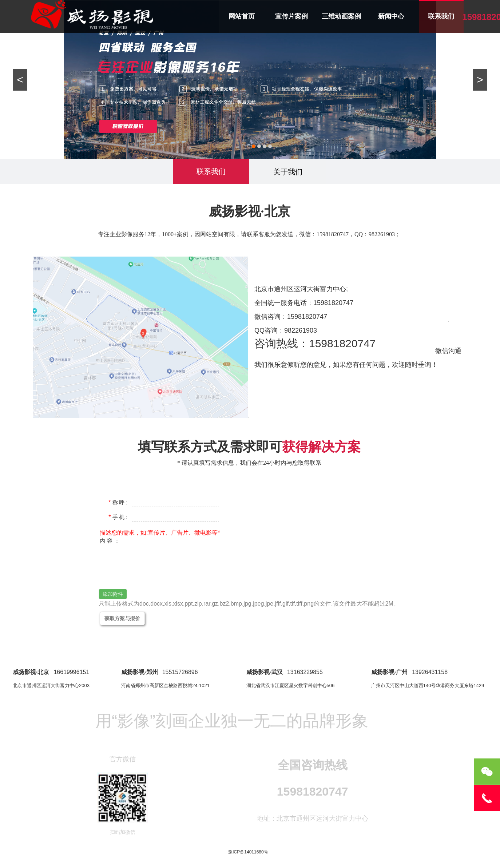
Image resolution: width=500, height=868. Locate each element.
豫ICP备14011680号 (248, 852)
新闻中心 (391, 16)
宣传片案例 (291, 16)
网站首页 (242, 16)
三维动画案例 (341, 16)
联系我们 (441, 16)
